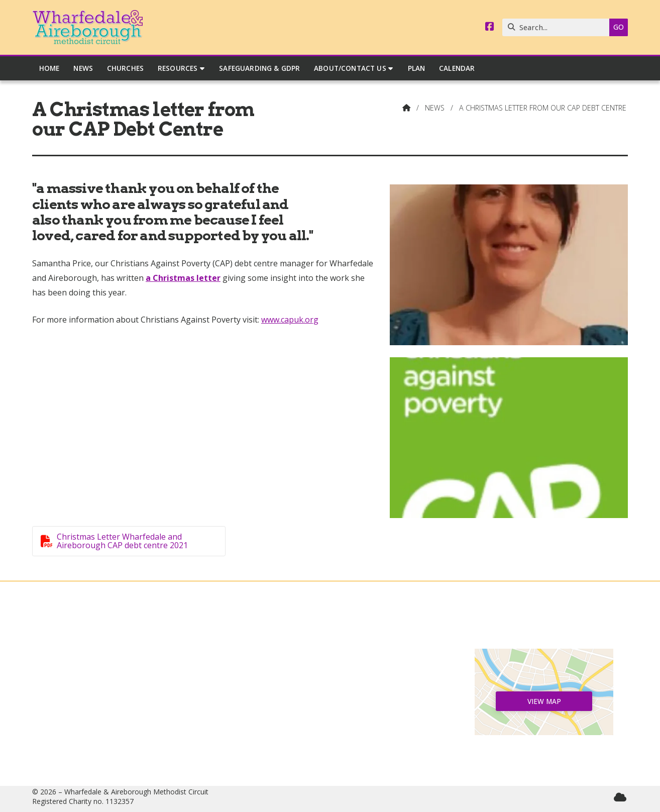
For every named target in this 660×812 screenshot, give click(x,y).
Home (116, 657)
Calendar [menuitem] (457, 68)
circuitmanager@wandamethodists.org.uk (335, 746)
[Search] (558, 27)
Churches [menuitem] (125, 68)
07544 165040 (335, 730)
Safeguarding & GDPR (116, 730)
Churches (116, 689)
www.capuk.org (290, 320)
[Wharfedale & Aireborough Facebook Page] (490, 27)
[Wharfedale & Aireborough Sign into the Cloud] (620, 797)
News (435, 108)
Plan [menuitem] (417, 68)
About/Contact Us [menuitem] (350, 68)
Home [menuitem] (49, 68)
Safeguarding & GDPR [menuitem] (259, 68)
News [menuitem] (83, 68)
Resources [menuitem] (178, 68)
